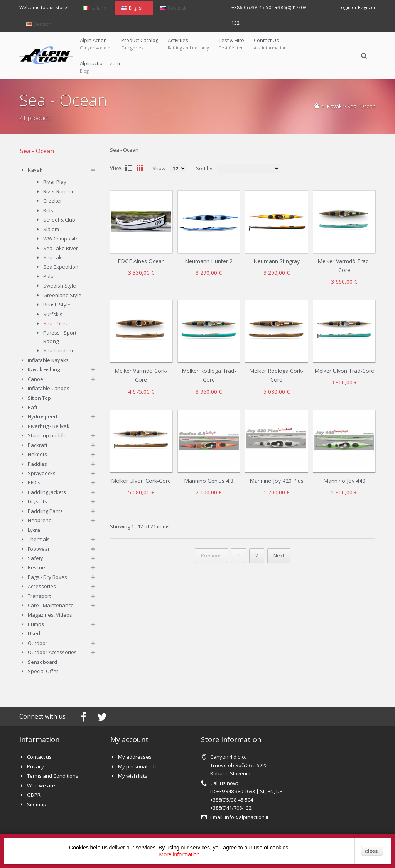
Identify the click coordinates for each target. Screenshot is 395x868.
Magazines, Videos (50, 615)
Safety (35, 558)
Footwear (39, 549)
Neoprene (40, 520)
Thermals (39, 539)
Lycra (34, 530)
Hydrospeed (42, 416)
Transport (39, 596)
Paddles (37, 464)
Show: (160, 168)
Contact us (39, 757)
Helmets (37, 454)
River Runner (58, 191)
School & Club (59, 220)
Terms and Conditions (53, 776)
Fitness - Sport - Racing (61, 337)
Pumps (36, 624)
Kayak (334, 106)
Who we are (41, 785)
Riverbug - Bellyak (49, 426)
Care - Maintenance (51, 605)
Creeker (53, 201)
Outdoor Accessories (52, 652)
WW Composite (61, 239)
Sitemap (37, 804)
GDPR (34, 795)
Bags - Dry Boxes (47, 577)
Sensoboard (42, 662)
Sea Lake (54, 257)
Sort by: (205, 168)
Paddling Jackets (47, 492)
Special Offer (43, 671)
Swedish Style (60, 286)
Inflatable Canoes (49, 388)
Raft (33, 407)
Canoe (35, 379)
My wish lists (133, 776)
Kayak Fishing (44, 369)
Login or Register (357, 8)
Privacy (35, 766)
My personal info (138, 766)
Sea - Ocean (57, 323)
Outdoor (38, 643)
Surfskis (53, 314)
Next (279, 555)
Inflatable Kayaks (48, 360)
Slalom (51, 229)
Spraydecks (42, 473)
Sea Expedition (61, 267)
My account (129, 739)
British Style (57, 305)
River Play (55, 182)
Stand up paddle (47, 435)
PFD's (34, 482)
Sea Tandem (58, 350)
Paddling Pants (45, 511)
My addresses (135, 757)
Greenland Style (62, 295)
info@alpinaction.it (247, 817)
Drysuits (37, 501)
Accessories (42, 586)
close (372, 851)
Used (34, 633)
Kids (48, 210)
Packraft (38, 445)
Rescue (36, 567)
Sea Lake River (61, 248)
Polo (48, 276)
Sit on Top (39, 398)
